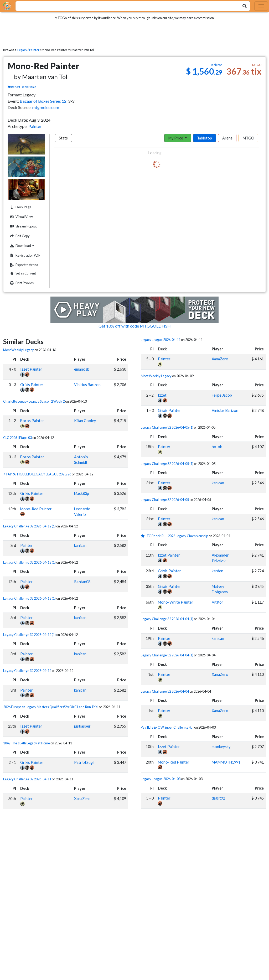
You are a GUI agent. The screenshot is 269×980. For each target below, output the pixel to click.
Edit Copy (19, 236)
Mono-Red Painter (36, 509)
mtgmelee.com (46, 107)
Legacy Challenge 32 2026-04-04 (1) (167, 619)
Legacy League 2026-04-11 (161, 340)
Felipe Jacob (222, 395)
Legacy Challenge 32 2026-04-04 (165, 691)
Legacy (22, 50)
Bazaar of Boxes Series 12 (43, 101)
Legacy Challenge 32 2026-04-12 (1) (29, 526)
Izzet (162, 395)
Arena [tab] (227, 138)
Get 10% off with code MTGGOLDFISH (135, 326)
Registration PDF (24, 255)
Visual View (21, 217)
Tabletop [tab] (205, 138)
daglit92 (218, 798)
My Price (176, 138)
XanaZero (82, 799)
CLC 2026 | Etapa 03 (17, 438)
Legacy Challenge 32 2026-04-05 (165, 500)
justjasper (82, 726)
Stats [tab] (63, 138)
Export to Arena (23, 265)
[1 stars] (144, 536)
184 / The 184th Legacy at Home (27, 743)
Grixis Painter (32, 385)
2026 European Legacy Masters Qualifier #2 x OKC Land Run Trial (51, 707)
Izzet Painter (31, 369)
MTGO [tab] (249, 138)
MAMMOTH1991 (226, 762)
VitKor (218, 602)
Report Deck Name (22, 87)
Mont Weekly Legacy (19, 350)
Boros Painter (32, 421)
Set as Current (22, 273)
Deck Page (20, 207)
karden (218, 571)
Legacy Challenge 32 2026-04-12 (27, 671)
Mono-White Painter (176, 602)
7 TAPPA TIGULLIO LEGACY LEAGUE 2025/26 (37, 474)
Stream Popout (23, 226)
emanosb (82, 369)
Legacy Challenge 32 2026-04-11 (27, 779)
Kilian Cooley (85, 421)
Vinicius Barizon (87, 385)
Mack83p (82, 493)
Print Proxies (21, 283)
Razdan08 (82, 582)
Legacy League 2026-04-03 (161, 779)
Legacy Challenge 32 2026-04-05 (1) (167, 427)
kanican (80, 545)
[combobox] (124, 6)
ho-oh (217, 447)
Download (27, 246)
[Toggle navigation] (261, 6)
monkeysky (221, 747)
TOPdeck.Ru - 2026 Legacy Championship (177, 536)
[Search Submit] (245, 6)
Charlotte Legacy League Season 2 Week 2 (34, 401)
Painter (34, 50)
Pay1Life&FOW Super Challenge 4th (167, 727)
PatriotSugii (84, 762)
